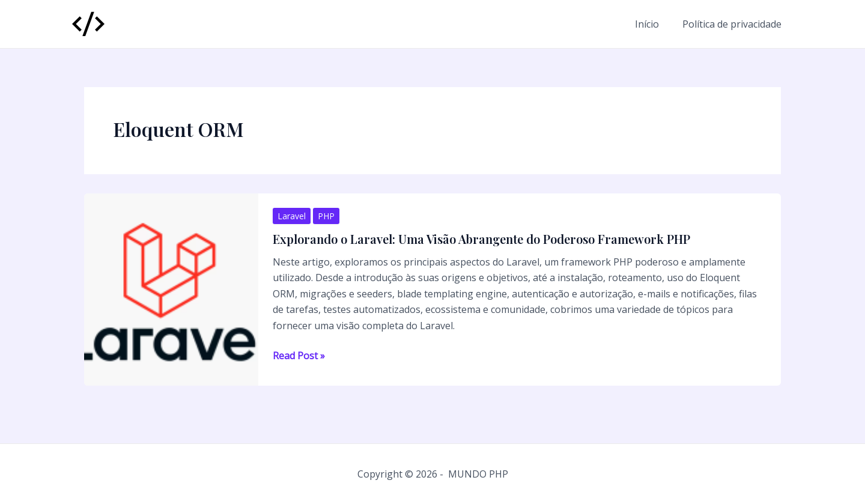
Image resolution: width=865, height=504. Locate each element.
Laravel (292, 216)
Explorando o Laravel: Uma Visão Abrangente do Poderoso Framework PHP (481, 239)
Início (653, 24)
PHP (326, 216)
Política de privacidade (734, 24)
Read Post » (299, 356)
